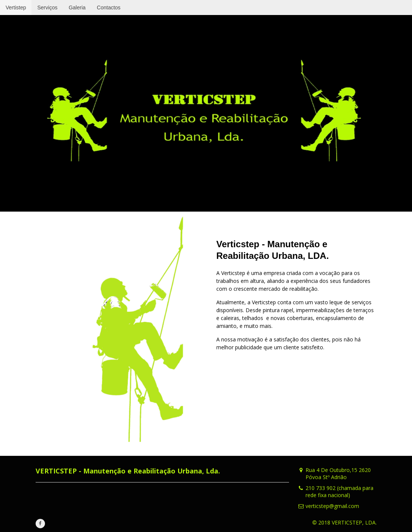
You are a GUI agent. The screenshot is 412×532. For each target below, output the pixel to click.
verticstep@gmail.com (332, 506)
